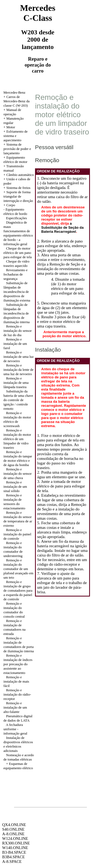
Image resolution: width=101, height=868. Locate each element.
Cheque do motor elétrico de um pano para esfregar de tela (18, 253)
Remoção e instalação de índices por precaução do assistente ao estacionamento (18, 664)
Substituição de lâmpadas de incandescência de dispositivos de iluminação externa (17, 292)
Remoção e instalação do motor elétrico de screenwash (17, 419)
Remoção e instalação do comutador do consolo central (14, 610)
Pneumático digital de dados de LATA (18, 718)
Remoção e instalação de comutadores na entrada (15, 627)
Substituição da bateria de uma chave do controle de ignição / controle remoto (18, 400)
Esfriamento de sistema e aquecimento (16, 136)
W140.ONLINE (15, 848)
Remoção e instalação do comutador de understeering (13, 549)
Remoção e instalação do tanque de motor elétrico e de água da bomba (18, 458)
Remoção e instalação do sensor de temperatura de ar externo (18, 519)
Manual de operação (12, 112)
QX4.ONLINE (14, 825)
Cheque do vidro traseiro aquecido (16, 263)
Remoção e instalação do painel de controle (17, 534)
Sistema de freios (18, 188)
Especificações (17, 218)
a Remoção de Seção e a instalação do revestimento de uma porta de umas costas (62, 269)
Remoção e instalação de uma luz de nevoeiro (19, 357)
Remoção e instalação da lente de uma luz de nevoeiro (19, 370)
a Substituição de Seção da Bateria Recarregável (62, 227)
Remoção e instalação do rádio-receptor (17, 694)
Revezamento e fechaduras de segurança (16, 274)
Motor (11, 127)
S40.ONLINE (13, 829)
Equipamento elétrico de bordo (15, 212)
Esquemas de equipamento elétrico (18, 766)
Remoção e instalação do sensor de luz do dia (18, 331)
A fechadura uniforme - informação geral (15, 729)
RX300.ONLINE (16, 843)
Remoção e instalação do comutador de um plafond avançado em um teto (18, 569)
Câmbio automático (20, 175)
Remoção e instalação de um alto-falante (15, 707)
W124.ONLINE (15, 838)
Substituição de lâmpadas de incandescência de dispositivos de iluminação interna (17, 313)
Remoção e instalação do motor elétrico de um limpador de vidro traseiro (17, 439)
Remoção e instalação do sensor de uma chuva (18, 474)
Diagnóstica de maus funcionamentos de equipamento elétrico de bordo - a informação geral (18, 233)
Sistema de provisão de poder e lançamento (17, 149)
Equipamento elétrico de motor (15, 160)
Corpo (11, 205)
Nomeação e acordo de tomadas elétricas (19, 757)
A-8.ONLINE (13, 834)
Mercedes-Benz (15, 92)
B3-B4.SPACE (14, 852)
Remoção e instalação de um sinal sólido (15, 487)
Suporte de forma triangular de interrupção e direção (18, 196)
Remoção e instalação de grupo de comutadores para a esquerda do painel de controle (18, 590)
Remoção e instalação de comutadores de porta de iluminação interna (19, 645)
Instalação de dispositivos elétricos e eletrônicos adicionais (18, 744)
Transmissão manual (14, 168)
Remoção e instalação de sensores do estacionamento (14, 502)
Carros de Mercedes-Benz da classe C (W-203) (17, 101)
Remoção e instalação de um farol (15, 344)
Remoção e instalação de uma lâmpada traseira (16, 383)
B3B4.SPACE (13, 857)
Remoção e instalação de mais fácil (16, 681)
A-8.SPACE (12, 862)
